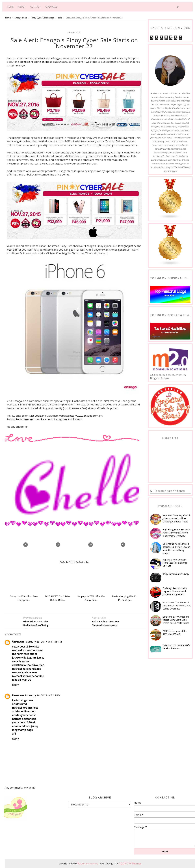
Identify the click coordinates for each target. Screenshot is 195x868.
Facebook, (47, 419)
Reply (15, 685)
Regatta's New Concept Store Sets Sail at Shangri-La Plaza (175, 563)
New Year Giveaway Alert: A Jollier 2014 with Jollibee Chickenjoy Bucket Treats (176, 518)
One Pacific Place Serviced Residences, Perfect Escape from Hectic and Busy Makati (176, 549)
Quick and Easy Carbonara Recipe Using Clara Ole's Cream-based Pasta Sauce (176, 620)
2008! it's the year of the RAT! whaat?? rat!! (175, 633)
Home (10, 7)
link (80, 145)
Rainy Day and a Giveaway (176, 574)
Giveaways (51, 7)
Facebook (35, 416)
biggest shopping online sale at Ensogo (43, 62)
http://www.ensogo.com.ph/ (86, 416)
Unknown (18, 642)
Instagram (60, 419)
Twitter (77, 419)
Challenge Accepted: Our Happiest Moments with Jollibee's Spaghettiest (175, 591)
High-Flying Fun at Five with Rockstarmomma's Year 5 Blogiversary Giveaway (176, 533)
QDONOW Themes (130, 863)
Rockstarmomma (26, 419)
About (22, 7)
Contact (36, 7)
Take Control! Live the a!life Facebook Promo (176, 647)
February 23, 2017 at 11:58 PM (43, 642)
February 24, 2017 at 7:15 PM (42, 695)
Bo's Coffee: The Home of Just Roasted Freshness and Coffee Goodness (176, 606)
